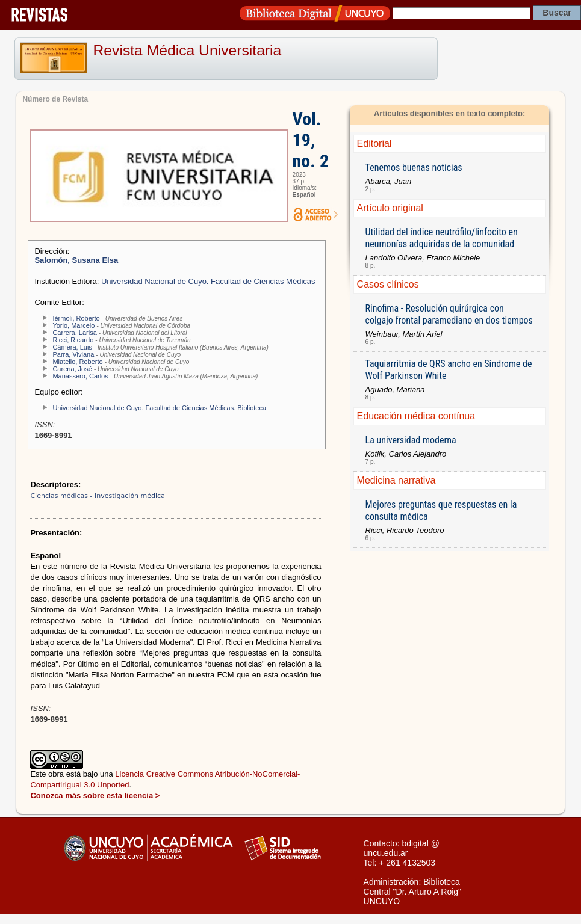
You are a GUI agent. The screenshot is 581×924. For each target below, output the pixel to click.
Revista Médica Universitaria (188, 50)
